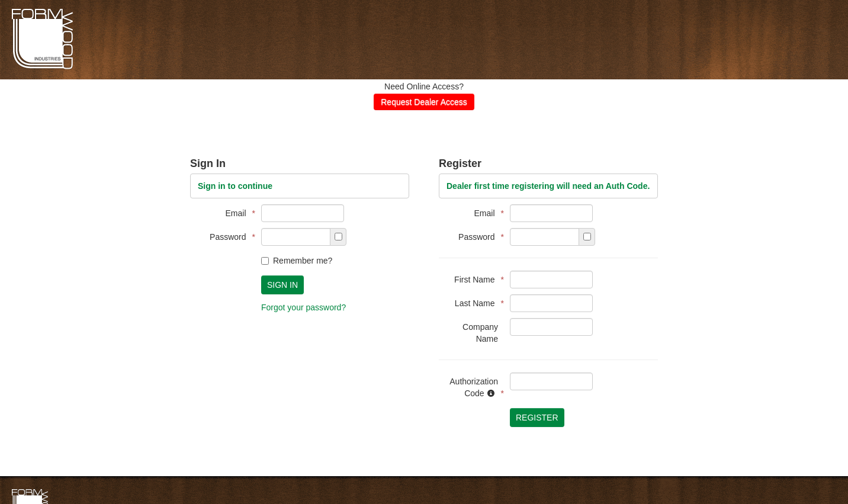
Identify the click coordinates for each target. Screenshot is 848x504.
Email (237, 213)
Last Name (476, 303)
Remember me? (297, 261)
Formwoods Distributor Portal (42, 68)
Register (537, 418)
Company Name (480, 333)
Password (229, 237)
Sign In (282, 285)
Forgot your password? (303, 307)
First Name (476, 280)
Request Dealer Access (424, 102)
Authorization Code (474, 387)
